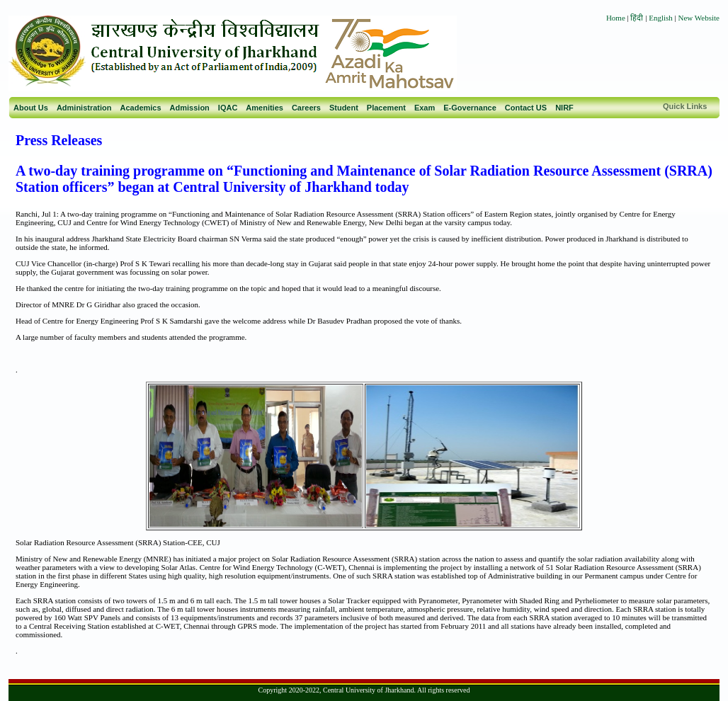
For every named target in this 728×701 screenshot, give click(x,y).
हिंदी (638, 18)
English (661, 18)
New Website (699, 18)
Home (616, 18)
